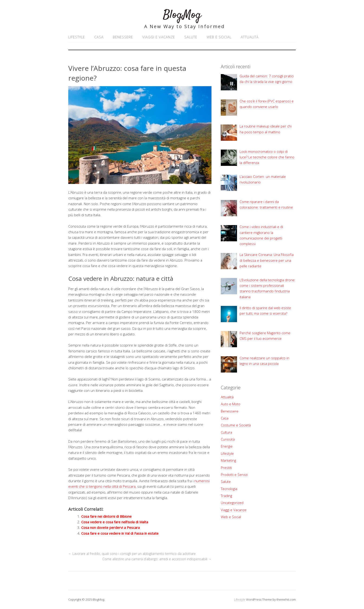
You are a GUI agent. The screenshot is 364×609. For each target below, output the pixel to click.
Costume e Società (236, 425)
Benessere (123, 37)
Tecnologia (229, 489)
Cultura (226, 432)
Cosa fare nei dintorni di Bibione (106, 516)
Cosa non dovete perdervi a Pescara (111, 527)
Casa (99, 37)
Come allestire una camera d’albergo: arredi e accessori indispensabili (157, 559)
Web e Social (219, 37)
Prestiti (226, 468)
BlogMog (182, 15)
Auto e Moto (231, 404)
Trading (226, 496)
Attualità (250, 37)
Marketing (228, 460)
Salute (191, 37)
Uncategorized (232, 503)
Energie (227, 446)
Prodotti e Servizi (234, 475)
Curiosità (228, 439)
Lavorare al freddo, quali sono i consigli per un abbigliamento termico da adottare (132, 554)
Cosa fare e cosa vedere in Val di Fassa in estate (120, 533)
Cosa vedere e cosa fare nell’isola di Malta (115, 522)
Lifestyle (77, 37)
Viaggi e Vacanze (159, 37)
